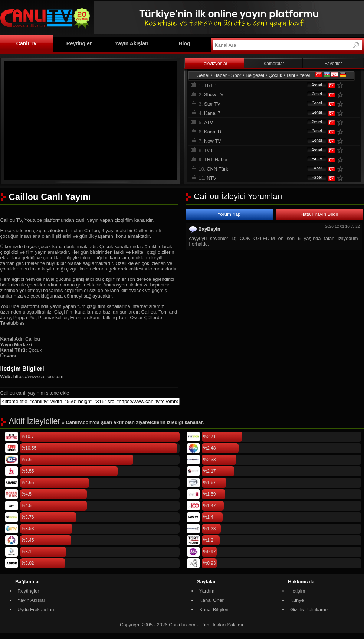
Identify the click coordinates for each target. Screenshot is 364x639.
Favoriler (333, 64)
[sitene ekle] (90, 401)
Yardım (207, 591)
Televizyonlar (214, 64)
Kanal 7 (212, 113)
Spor (236, 75)
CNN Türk (217, 169)
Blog (184, 43)
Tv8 (208, 150)
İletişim (298, 591)
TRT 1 (211, 85)
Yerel (304, 75)
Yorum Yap (229, 214)
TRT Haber (216, 160)
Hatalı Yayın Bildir (319, 214)
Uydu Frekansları (36, 609)
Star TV (212, 104)
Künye (297, 600)
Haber (220, 75)
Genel (203, 75)
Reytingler (79, 43)
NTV (211, 178)
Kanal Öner (211, 600)
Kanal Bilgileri (214, 609)
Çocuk (276, 75)
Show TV (214, 95)
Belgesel (255, 75)
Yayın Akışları (132, 43)
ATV (209, 122)
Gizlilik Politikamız (309, 609)
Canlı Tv (26, 43)
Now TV (213, 141)
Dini (291, 75)
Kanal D (213, 132)
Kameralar (274, 64)
